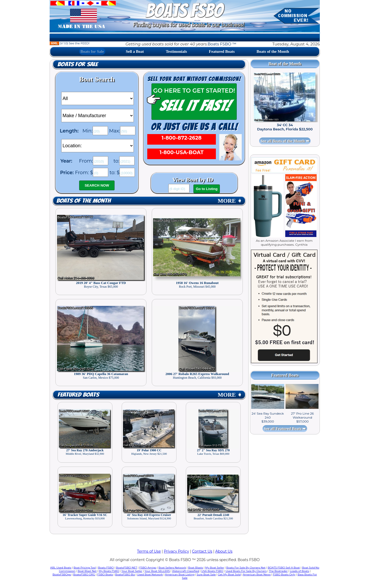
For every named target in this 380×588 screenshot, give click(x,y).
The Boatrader (278, 571)
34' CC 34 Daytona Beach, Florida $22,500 (285, 127)
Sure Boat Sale (206, 574)
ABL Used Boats (61, 568)
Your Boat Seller (132, 571)
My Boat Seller (215, 568)
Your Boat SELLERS (157, 571)
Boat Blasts (196, 568)
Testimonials (176, 51)
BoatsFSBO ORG (84, 574)
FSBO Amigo (148, 568)
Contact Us (202, 551)
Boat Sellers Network (172, 568)
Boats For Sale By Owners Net (246, 568)
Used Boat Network (150, 574)
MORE (230, 201)
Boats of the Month (273, 51)
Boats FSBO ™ (222, 44)
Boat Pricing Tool (85, 568)
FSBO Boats (105, 574)
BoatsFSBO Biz (125, 574)
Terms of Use (149, 551)
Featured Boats (222, 51)
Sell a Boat (135, 51)
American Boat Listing (180, 574)
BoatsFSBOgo (62, 574)
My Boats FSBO (109, 571)
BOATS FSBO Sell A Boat (284, 568)
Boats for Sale (92, 51)
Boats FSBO (106, 568)
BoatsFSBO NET (126, 568)
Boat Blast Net (87, 571)
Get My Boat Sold (229, 574)
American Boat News (257, 574)
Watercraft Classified (186, 571)
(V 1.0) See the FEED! (70, 43)
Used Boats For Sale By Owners (246, 571)
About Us (224, 551)
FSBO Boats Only (284, 574)
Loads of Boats (299, 571)
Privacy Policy (176, 551)
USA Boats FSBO (212, 571)
